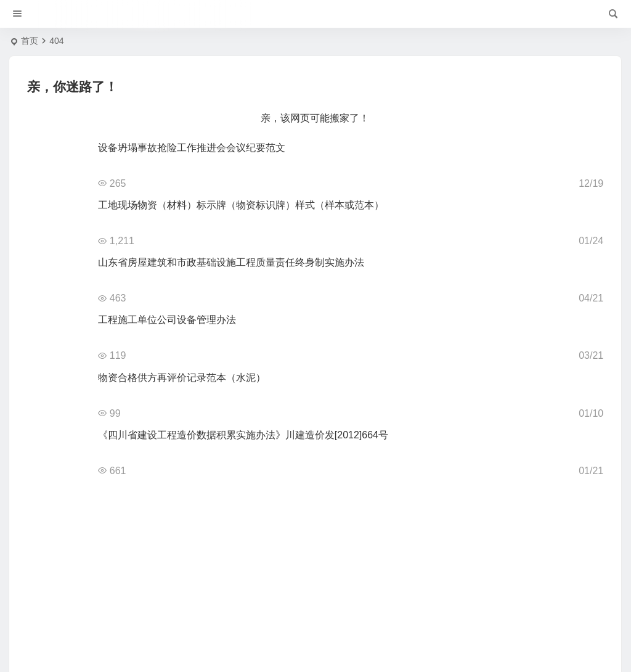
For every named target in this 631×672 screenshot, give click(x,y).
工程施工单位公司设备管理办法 (167, 320)
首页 (30, 41)
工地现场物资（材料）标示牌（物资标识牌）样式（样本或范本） (241, 205)
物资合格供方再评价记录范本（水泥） (182, 378)
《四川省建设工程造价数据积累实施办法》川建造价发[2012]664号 (243, 435)
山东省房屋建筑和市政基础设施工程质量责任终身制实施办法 (231, 262)
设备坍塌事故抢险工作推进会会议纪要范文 (192, 148)
